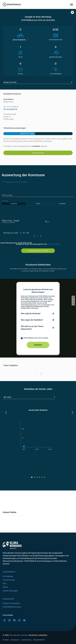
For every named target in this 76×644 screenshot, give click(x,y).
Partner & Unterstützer (11, 603)
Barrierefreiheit (39, 640)
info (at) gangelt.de (10, 109)
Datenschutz (26, 640)
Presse (5, 587)
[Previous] (35, 374)
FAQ (4, 584)
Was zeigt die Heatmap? (31, 314)
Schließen (38, 345)
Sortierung (5, 201)
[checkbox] (38, 338)
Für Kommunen (9, 580)
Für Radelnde (8, 576)
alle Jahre (7, 397)
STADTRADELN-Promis (12, 607)
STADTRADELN (9, 572)
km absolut (14, 204)
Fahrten (38, 204)
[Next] (41, 374)
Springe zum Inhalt (10, 82)
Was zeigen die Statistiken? (32, 320)
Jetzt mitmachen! (38, 153)
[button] (72, 12)
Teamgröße (62, 204)
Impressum (15, 640)
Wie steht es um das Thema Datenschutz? (32, 328)
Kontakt (6, 640)
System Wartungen (10, 591)
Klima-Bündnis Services (18, 635)
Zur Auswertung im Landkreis (38, 251)
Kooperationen (8, 599)
